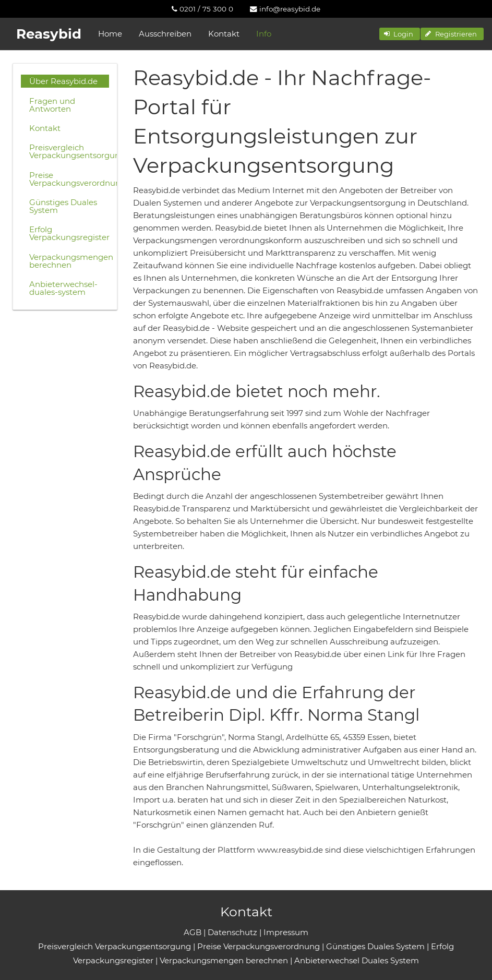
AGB (193, 932)
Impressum (286, 932)
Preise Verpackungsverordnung (69, 179)
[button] (400, 34)
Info (264, 34)
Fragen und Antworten (52, 105)
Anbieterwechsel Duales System (357, 960)
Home (110, 34)
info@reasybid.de (285, 9)
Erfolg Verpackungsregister (69, 233)
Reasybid (49, 34)
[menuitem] (202, 9)
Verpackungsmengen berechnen (69, 261)
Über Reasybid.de (63, 81)
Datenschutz (232, 932)
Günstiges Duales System (63, 206)
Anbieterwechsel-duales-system (63, 288)
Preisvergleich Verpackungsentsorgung (69, 151)
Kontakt (224, 34)
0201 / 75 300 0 (202, 9)
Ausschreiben (165, 34)
